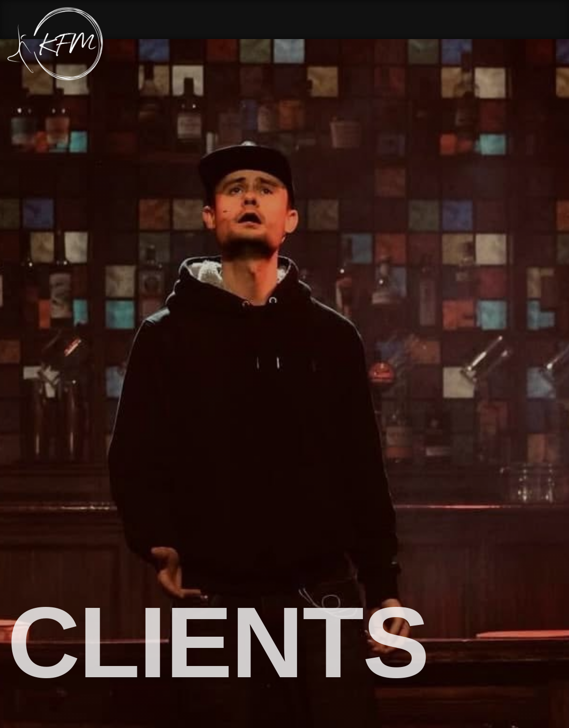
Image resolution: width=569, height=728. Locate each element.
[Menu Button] (554, 44)
